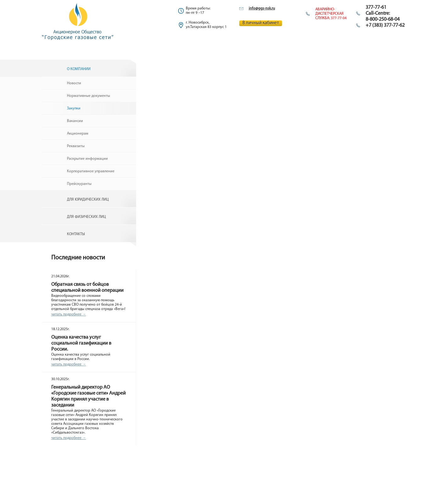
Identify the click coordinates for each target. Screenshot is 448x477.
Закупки (74, 108)
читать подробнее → (69, 314)
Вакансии (75, 121)
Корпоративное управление (91, 171)
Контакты (76, 234)
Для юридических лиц (88, 200)
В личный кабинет (261, 23)
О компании (79, 69)
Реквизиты (76, 146)
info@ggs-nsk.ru (262, 8)
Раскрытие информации (87, 159)
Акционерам (78, 134)
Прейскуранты (79, 184)
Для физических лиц (86, 217)
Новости (74, 83)
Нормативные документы (88, 96)
